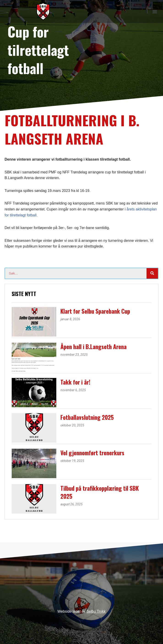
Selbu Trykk (96, 611)
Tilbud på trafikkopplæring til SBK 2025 (100, 492)
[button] (155, 11)
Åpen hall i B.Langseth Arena (94, 346)
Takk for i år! (75, 382)
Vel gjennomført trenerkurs (92, 453)
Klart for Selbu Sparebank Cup (95, 311)
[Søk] (152, 273)
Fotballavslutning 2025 (87, 417)
